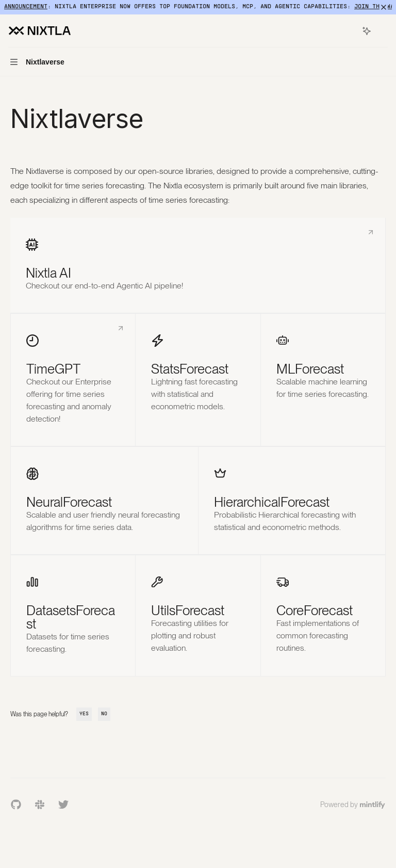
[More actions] (383, 31)
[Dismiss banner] (384, 7)
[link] (198, 266)
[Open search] (348, 31)
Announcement (26, 7)
